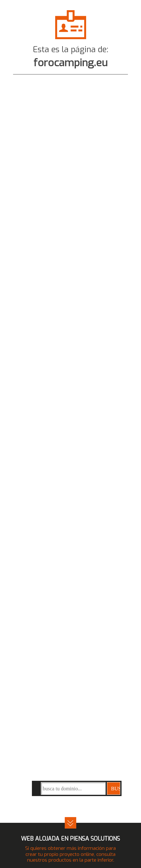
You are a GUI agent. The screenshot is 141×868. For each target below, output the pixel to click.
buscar (116, 789)
